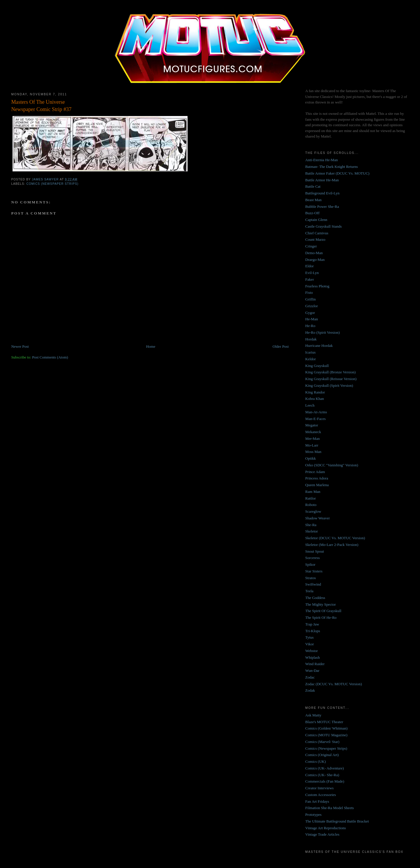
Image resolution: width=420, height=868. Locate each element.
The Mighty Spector (321, 604)
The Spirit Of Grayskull (323, 611)
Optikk (311, 458)
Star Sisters (314, 571)
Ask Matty (313, 715)
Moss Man (313, 452)
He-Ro (310, 326)
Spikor (310, 564)
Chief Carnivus (317, 233)
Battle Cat (313, 186)
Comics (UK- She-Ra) (322, 775)
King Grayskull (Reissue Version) (331, 379)
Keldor (311, 359)
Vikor (310, 644)
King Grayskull (317, 366)
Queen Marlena (317, 485)
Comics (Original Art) (322, 755)
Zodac (310, 677)
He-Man (312, 319)
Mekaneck (313, 432)
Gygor (310, 313)
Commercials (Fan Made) (325, 781)
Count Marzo (315, 239)
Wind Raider (315, 664)
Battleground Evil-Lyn (322, 193)
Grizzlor (312, 306)
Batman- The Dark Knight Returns (332, 167)
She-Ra (311, 525)
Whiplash (313, 657)
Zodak (310, 690)
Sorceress (313, 558)
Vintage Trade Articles (322, 834)
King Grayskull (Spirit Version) (329, 385)
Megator (312, 425)
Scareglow (313, 511)
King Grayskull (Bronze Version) (331, 372)
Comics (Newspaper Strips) (52, 184)
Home (151, 346)
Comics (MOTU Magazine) (326, 735)
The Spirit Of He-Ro (321, 617)
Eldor (310, 266)
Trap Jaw (312, 624)
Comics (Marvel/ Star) (322, 742)
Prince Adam (315, 472)
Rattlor (311, 498)
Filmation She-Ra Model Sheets (330, 808)
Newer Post (20, 346)
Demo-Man (314, 253)
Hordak (311, 339)
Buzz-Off (313, 213)
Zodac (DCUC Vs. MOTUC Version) (334, 684)
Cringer (311, 246)
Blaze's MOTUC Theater (324, 722)
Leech (310, 405)
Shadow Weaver (318, 518)
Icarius (310, 352)
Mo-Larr (312, 445)
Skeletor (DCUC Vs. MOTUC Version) (335, 538)
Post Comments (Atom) (50, 357)
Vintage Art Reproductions (326, 828)
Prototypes (314, 815)
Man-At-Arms (316, 412)
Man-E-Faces (316, 419)
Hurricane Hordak (319, 346)
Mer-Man (313, 439)
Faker (310, 279)
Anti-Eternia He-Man (322, 160)
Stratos (311, 578)
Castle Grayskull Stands (324, 226)
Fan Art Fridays (317, 801)
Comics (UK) (316, 761)
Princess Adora (317, 478)
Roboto (311, 505)
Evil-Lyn (312, 273)
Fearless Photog (317, 286)
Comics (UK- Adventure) (325, 768)
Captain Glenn (316, 220)
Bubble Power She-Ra (322, 207)
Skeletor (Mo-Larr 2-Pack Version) (332, 545)
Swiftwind (313, 584)
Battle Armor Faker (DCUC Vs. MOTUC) (337, 173)
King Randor (315, 392)
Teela (309, 591)
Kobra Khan (315, 399)
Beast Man (314, 200)
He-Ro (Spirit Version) (323, 332)
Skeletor (312, 531)
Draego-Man (315, 260)
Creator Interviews (320, 788)
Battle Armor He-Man (322, 180)
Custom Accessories (321, 795)
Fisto (309, 292)
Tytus (310, 637)
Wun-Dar (313, 671)
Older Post (281, 346)
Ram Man (313, 492)
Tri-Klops (313, 631)
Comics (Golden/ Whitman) (327, 728)
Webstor (312, 651)
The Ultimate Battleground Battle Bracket (337, 821)
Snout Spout (315, 551)
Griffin (311, 299)
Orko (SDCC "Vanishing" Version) (332, 465)
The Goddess (315, 598)
